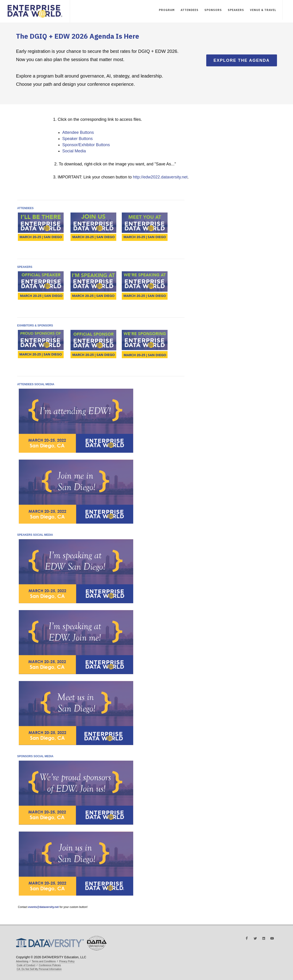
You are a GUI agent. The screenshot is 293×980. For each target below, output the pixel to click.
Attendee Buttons (78, 132)
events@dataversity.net (43, 907)
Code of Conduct (26, 965)
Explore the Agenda (242, 60)
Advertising (22, 961)
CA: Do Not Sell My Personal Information (39, 969)
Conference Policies (50, 965)
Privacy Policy (67, 961)
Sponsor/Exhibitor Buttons (86, 145)
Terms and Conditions (44, 961)
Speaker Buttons (77, 139)
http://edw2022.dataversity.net (160, 177)
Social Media (74, 151)
